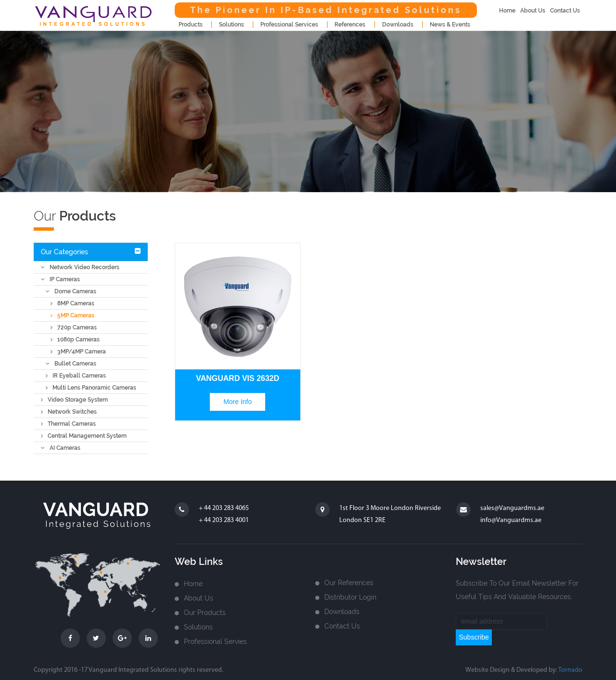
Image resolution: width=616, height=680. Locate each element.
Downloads (342, 612)
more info (237, 402)
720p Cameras (74, 327)
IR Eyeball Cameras (76, 376)
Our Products (205, 613)
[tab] (91, 252)
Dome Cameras (71, 291)
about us (533, 11)
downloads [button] (398, 25)
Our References (349, 583)
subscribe (474, 637)
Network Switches (69, 412)
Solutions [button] (231, 25)
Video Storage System (74, 400)
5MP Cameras (72, 315)
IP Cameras (60, 279)
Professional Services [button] (289, 25)
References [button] (350, 25)
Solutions (198, 627)
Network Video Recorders (80, 267)
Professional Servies (215, 641)
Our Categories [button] (64, 252)
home (507, 11)
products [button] (191, 25)
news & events (450, 25)
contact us (565, 11)
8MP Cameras (72, 303)
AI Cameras (61, 448)
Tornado (570, 670)
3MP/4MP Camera (78, 352)
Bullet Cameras (71, 364)
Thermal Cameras (68, 424)
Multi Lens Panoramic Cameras (91, 388)
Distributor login (350, 597)
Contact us (342, 626)
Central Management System (84, 436)
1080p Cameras (75, 340)
